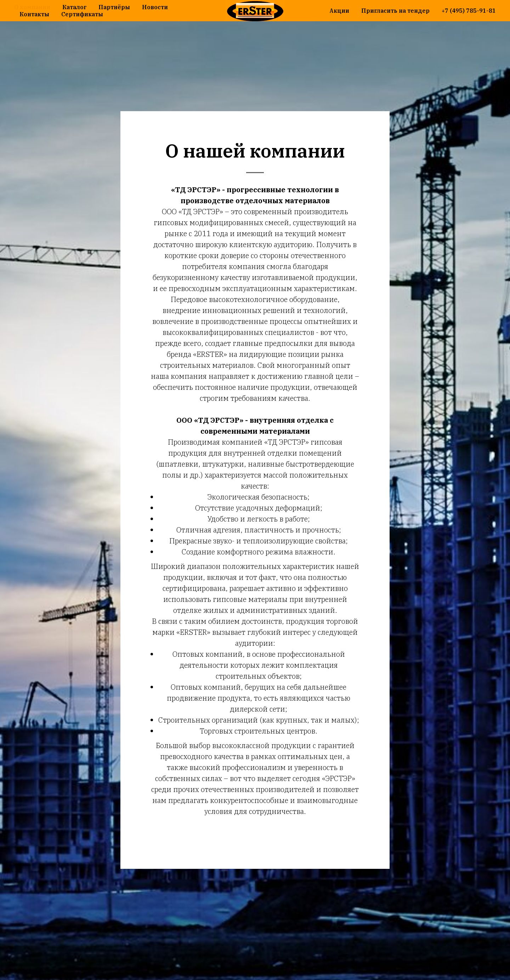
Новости (155, 7)
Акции (339, 11)
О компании (32, 7)
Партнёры (114, 7)
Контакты (34, 14)
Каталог (74, 7)
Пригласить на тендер (395, 11)
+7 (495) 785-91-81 (469, 11)
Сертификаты (82, 14)
